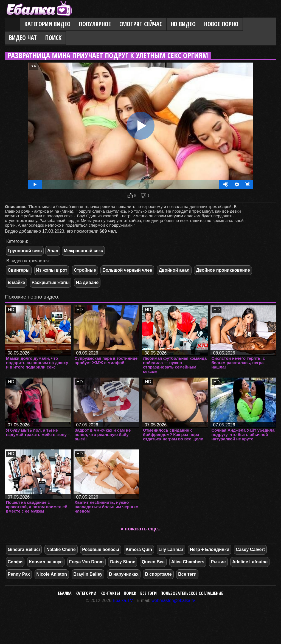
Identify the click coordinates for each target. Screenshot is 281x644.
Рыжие (218, 562)
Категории (86, 593)
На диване (87, 282)
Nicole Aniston (52, 574)
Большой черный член (127, 270)
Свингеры (19, 270)
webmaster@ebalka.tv (173, 601)
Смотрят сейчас (141, 24)
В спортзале (158, 574)
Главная (13, 24)
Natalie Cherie (61, 549)
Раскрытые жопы (51, 282)
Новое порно (221, 24)
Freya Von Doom (86, 562)
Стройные (85, 270)
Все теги (187, 574)
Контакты (110, 593)
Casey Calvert (250, 549)
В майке (16, 282)
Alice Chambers (188, 562)
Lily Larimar (171, 549)
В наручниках (124, 574)
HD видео (183, 24)
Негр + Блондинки (210, 549)
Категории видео (47, 24)
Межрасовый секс (83, 251)
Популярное (95, 24)
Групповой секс (25, 251)
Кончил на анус (46, 562)
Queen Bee (153, 562)
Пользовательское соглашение (192, 593)
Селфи (15, 562)
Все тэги (148, 593)
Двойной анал (174, 270)
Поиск (53, 38)
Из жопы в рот (52, 270)
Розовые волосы (101, 549)
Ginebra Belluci (24, 549)
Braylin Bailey (88, 574)
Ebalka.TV (123, 601)
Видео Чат (23, 38)
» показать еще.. (141, 529)
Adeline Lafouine (250, 562)
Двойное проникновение (223, 270)
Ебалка (65, 593)
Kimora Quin (139, 549)
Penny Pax (19, 574)
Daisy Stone (123, 562)
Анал (53, 251)
